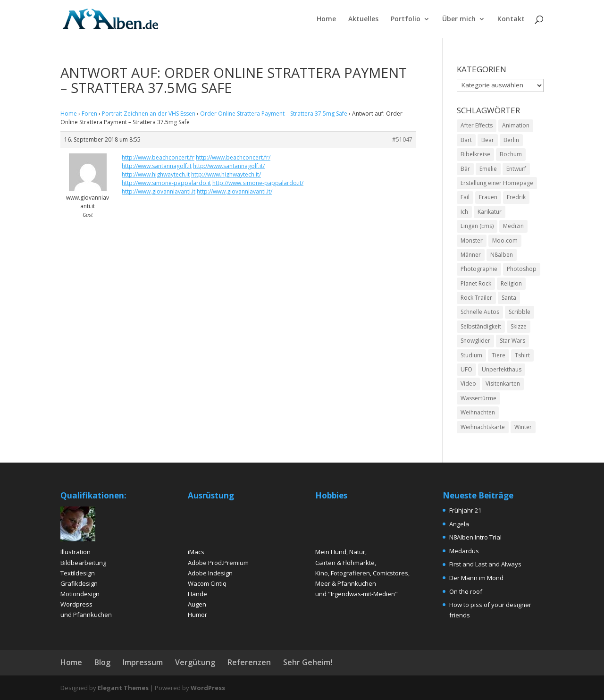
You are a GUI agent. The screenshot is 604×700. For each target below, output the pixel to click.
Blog (102, 662)
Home (326, 19)
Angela (459, 524)
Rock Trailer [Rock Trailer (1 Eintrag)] (476, 298)
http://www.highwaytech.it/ (226, 174)
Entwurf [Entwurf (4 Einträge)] (516, 169)
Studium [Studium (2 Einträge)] (471, 355)
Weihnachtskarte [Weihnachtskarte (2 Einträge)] (483, 427)
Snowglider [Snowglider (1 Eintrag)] (475, 341)
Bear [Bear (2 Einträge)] (488, 140)
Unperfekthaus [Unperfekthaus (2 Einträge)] (502, 369)
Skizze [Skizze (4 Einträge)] (519, 326)
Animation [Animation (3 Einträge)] (516, 125)
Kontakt (511, 19)
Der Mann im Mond (476, 578)
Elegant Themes (123, 688)
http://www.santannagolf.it (157, 166)
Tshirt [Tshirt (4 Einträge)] (522, 355)
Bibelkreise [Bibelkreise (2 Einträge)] (475, 154)
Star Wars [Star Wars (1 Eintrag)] (512, 341)
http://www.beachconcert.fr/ (233, 157)
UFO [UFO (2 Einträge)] (466, 369)
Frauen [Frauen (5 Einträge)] (488, 197)
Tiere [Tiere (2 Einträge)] (499, 355)
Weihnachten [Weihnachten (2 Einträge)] (478, 412)
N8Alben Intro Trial (475, 537)
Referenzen (249, 662)
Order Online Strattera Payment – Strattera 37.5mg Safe (274, 114)
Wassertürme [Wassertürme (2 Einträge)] (478, 398)
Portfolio (406, 19)
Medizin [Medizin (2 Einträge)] (513, 226)
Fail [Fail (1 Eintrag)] (465, 197)
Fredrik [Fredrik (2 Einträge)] (516, 197)
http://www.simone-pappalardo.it (166, 183)
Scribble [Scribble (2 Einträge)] (520, 312)
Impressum (143, 662)
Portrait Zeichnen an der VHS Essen (149, 114)
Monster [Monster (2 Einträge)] (472, 240)
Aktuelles (363, 19)
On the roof (466, 591)
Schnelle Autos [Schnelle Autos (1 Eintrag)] (480, 312)
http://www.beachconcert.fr (158, 157)
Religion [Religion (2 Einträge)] (511, 283)
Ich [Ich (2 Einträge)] (464, 212)
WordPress (208, 688)
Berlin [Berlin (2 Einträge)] (511, 140)
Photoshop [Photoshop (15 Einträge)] (522, 269)
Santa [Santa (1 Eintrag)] (509, 298)
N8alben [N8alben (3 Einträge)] (502, 255)
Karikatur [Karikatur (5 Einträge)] (490, 212)
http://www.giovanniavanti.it (159, 191)
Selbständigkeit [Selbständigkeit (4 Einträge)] (481, 326)
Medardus (464, 551)
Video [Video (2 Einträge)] (468, 384)
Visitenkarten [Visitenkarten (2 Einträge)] (503, 384)
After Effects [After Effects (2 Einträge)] (477, 125)
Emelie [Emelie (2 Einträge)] (488, 169)
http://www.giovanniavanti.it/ (235, 191)
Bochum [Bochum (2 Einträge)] (511, 154)
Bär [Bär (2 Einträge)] (465, 169)
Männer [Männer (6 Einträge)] (471, 255)
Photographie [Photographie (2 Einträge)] (479, 269)
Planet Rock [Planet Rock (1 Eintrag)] (476, 283)
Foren (89, 114)
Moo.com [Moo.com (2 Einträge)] (505, 240)
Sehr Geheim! (308, 662)
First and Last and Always (485, 564)
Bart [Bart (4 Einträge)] (466, 140)
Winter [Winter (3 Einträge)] (523, 427)
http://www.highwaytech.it (156, 174)
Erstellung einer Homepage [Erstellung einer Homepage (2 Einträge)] (497, 183)
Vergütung (195, 662)
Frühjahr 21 (465, 510)
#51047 (402, 139)
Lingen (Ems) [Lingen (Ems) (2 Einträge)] (477, 226)
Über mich (459, 19)
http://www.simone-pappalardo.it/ (258, 183)
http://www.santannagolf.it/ (229, 166)
